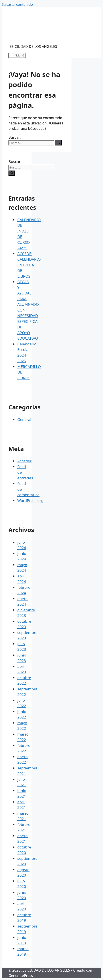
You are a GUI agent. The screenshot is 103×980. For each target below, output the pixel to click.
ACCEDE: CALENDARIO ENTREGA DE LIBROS (29, 265)
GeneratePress (21, 976)
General (24, 419)
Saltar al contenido (17, 4)
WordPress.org (30, 501)
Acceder (24, 461)
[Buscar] (58, 143)
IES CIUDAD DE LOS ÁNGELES (33, 46)
